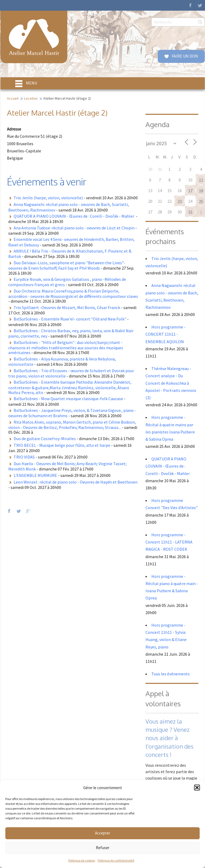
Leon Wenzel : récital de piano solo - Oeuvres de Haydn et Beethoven (76, 482)
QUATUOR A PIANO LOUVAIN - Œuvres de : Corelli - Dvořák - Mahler (74, 216)
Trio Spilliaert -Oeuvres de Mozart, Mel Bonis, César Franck (67, 307)
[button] (197, 788)
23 (180, 201)
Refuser (103, 848)
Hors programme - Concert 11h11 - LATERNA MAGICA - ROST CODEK (169, 542)
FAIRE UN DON (184, 56)
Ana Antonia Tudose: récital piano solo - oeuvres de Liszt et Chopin (74, 228)
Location (31, 98)
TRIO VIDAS (24, 457)
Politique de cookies (82, 860)
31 (190, 212)
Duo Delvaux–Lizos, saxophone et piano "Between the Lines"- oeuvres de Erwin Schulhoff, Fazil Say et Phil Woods (67, 265)
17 (190, 191)
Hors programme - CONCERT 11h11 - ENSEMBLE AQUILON (165, 334)
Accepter (103, 833)
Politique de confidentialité (116, 860)
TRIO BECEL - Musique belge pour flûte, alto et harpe (62, 445)
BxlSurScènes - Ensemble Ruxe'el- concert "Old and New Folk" (70, 319)
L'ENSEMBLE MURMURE (35, 475)
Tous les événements (171, 674)
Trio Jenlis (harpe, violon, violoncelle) (48, 198)
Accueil (13, 98)
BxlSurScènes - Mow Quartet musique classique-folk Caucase (68, 399)
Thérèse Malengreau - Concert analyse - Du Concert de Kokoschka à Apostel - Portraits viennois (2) (171, 383)
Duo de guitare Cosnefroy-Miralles (45, 439)
